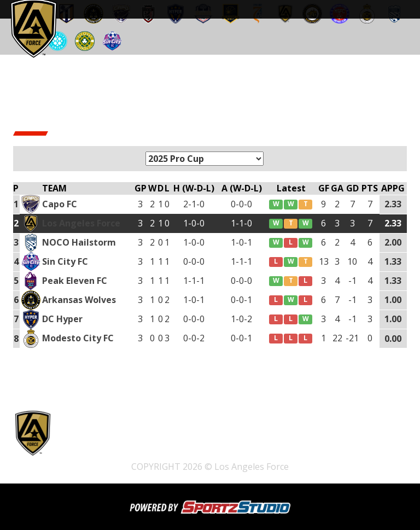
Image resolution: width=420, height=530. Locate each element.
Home (125, 438)
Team (137, 453)
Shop (241, 438)
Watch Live (94, 453)
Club (169, 453)
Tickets (87, 438)
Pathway (281, 438)
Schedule (328, 438)
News (201, 453)
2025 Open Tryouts (183, 438)
